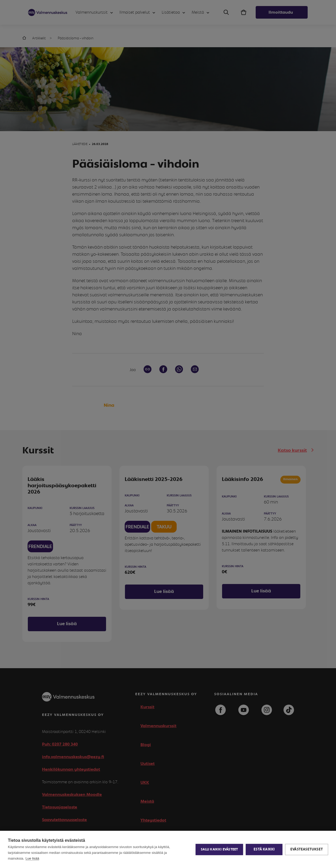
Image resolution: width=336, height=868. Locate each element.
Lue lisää (32, 858)
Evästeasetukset (307, 849)
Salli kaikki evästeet (219, 850)
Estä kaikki (264, 849)
